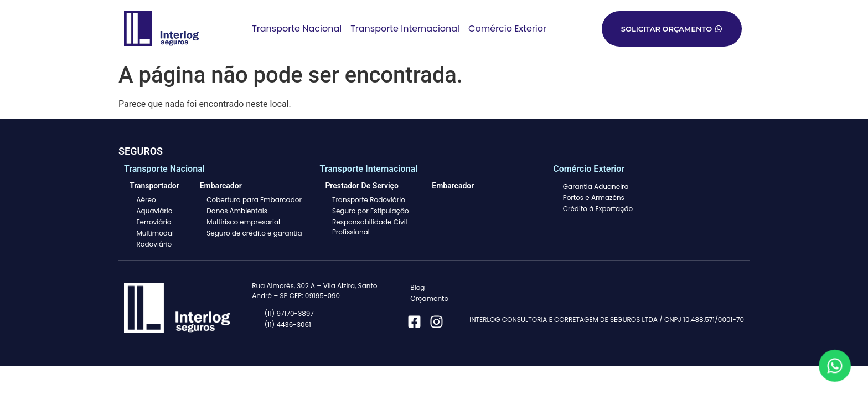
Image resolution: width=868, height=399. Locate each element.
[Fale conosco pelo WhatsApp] (835, 366)
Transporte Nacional (297, 29)
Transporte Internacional (405, 29)
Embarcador (453, 186)
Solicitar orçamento (672, 29)
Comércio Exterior (507, 29)
